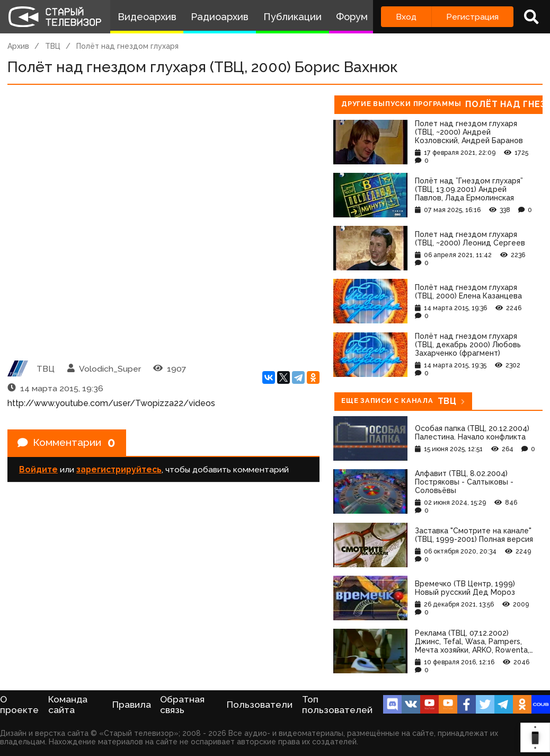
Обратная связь (182, 705)
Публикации (292, 17)
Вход (406, 17)
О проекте (19, 705)
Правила (132, 705)
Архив (18, 46)
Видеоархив (147, 17)
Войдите (38, 471)
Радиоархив (220, 17)
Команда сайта (68, 705)
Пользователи (260, 705)
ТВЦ (53, 46)
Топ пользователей (337, 705)
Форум (352, 17)
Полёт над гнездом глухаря (127, 46)
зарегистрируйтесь (119, 471)
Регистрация (472, 17)
